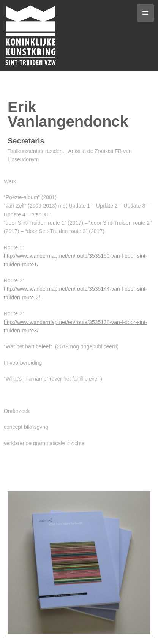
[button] (145, 13)
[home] (70, 35)
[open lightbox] (79, 562)
